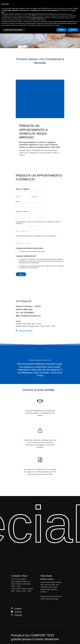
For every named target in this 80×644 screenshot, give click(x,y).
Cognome (35, 197)
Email (18, 201)
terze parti (31, 625)
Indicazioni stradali (25, 331)
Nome (18, 197)
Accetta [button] (73, 640)
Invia (21, 275)
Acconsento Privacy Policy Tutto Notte (32, 251)
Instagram (18, 608)
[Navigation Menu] (76, 3)
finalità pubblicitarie (38, 628)
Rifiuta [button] (62, 640)
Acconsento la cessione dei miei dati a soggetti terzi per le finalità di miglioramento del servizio (41, 267)
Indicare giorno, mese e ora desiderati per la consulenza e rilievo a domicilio (38, 223)
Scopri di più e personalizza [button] (13, 640)
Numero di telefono (23, 212)
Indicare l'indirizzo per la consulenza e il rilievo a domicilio (36, 236)
